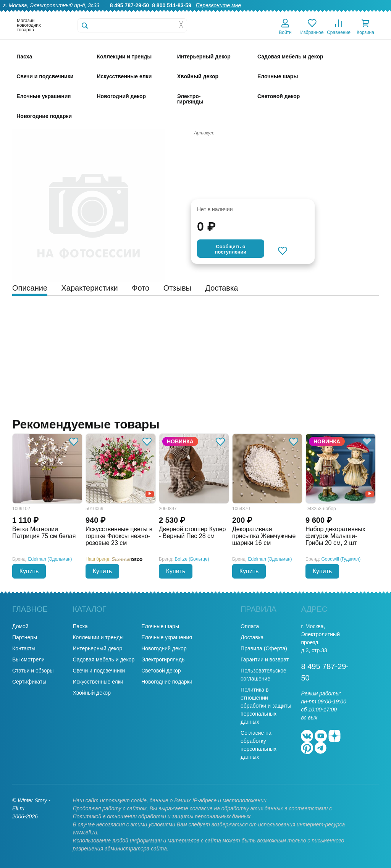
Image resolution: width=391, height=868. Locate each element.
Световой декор (161, 671)
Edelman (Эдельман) (50, 559)
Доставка (288, 14)
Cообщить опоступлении (231, 249)
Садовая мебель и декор (103, 659)
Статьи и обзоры (33, 671)
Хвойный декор (92, 693)
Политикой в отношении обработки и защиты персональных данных (162, 816)
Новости (345, 14)
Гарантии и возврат (265, 659)
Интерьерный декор (97, 648)
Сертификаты (29, 682)
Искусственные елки (98, 682)
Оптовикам (255, 14)
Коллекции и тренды (98, 637)
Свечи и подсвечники (99, 671)
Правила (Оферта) (264, 648)
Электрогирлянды (163, 659)
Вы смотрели (28, 659)
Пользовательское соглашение (263, 675)
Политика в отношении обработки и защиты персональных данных (266, 706)
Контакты (375, 14)
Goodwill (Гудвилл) (341, 559)
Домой (20, 626)
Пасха (80, 626)
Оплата (317, 14)
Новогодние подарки (167, 682)
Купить (29, 571)
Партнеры (25, 637)
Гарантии (222, 14)
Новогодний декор (164, 648)
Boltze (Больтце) (192, 559)
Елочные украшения (167, 637)
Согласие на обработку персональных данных (259, 745)
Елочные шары (160, 626)
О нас (196, 14)
